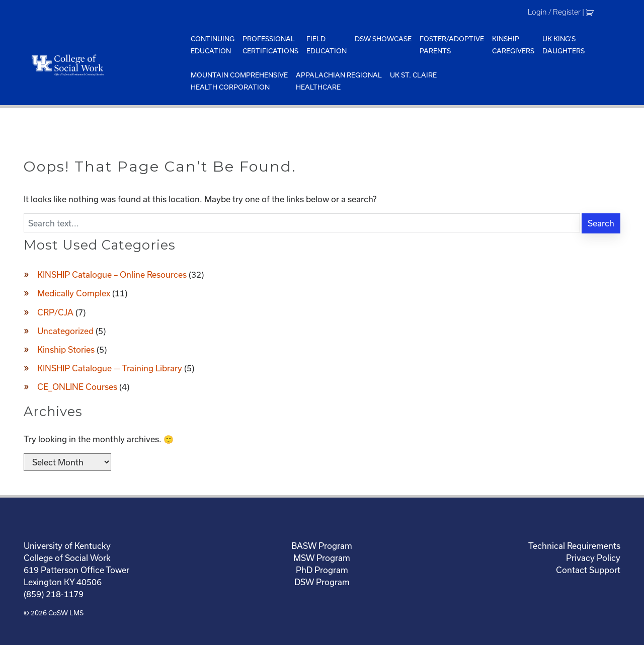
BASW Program (322, 546)
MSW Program (322, 558)
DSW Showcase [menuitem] (383, 39)
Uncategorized (65, 331)
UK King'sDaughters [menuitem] (563, 45)
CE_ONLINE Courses (77, 387)
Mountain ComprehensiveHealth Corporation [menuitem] (239, 81)
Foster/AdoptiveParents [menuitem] (452, 45)
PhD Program (322, 570)
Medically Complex (74, 293)
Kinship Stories (66, 349)
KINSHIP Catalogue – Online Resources (112, 274)
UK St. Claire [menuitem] (413, 75)
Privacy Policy (593, 558)
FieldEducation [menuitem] (327, 45)
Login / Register (554, 12)
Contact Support (588, 570)
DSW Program (322, 582)
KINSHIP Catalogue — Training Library (110, 368)
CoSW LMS (66, 613)
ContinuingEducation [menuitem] (213, 45)
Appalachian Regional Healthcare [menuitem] (339, 81)
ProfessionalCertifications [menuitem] (270, 45)
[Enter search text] (302, 223)
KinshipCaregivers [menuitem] (513, 45)
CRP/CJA (55, 312)
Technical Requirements (574, 546)
